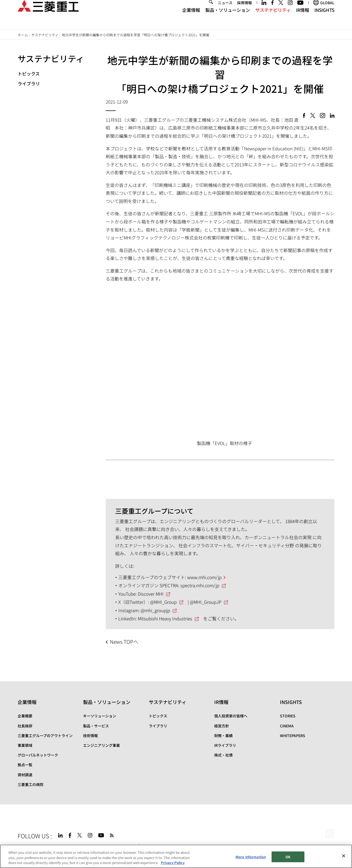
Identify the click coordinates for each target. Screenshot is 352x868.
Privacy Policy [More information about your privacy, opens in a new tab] (173, 863)
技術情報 (90, 736)
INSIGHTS (324, 19)
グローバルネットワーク (38, 755)
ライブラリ (29, 83)
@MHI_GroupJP (206, 602)
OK (288, 857)
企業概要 (25, 716)
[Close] (344, 856)
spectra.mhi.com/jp (200, 585)
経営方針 (222, 726)
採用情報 (244, 11)
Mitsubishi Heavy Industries (165, 618)
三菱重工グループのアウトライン (45, 736)
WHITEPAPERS (293, 736)
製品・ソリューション (228, 19)
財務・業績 (223, 736)
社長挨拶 (25, 726)
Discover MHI (151, 594)
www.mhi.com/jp (204, 577)
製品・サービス (96, 726)
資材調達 (25, 775)
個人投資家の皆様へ (231, 716)
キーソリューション (100, 716)
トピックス (29, 73)
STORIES (288, 716)
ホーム (23, 35)
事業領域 (25, 745)
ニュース (225, 11)
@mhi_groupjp (155, 610)
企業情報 (191, 19)
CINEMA (287, 726)
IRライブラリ (225, 745)
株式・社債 (223, 755)
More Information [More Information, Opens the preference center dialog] (251, 857)
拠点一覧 (25, 765)
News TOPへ (124, 642)
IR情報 (303, 19)
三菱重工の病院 (30, 784)
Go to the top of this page (328, 835)
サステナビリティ (273, 19)
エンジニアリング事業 (101, 745)
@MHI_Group (163, 602)
